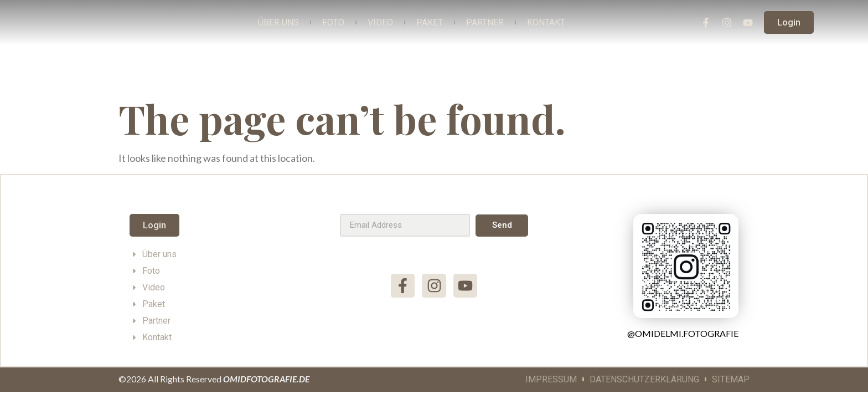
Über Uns (278, 22)
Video (380, 22)
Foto (333, 22)
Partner (485, 22)
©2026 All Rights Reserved (214, 379)
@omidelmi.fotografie (683, 333)
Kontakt (546, 22)
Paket (430, 22)
